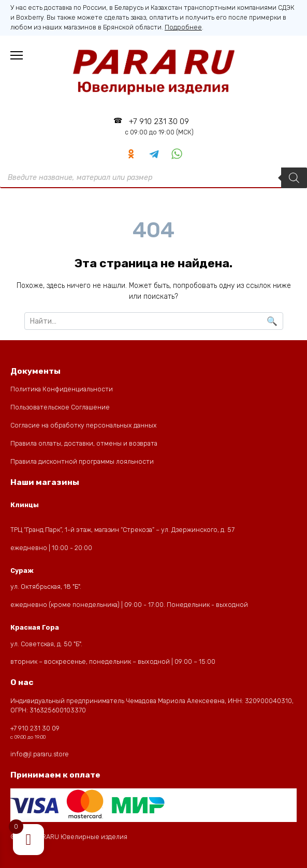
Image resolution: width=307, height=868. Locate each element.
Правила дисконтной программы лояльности (82, 461)
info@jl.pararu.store (40, 754)
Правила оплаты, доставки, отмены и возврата (84, 443)
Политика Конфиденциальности (62, 389)
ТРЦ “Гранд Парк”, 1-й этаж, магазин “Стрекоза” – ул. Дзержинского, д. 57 (122, 530)
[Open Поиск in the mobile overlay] (153, 178)
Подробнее (183, 27)
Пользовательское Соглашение (60, 407)
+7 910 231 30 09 (159, 126)
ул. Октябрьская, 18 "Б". (46, 587)
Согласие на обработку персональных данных (84, 425)
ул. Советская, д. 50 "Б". (46, 644)
